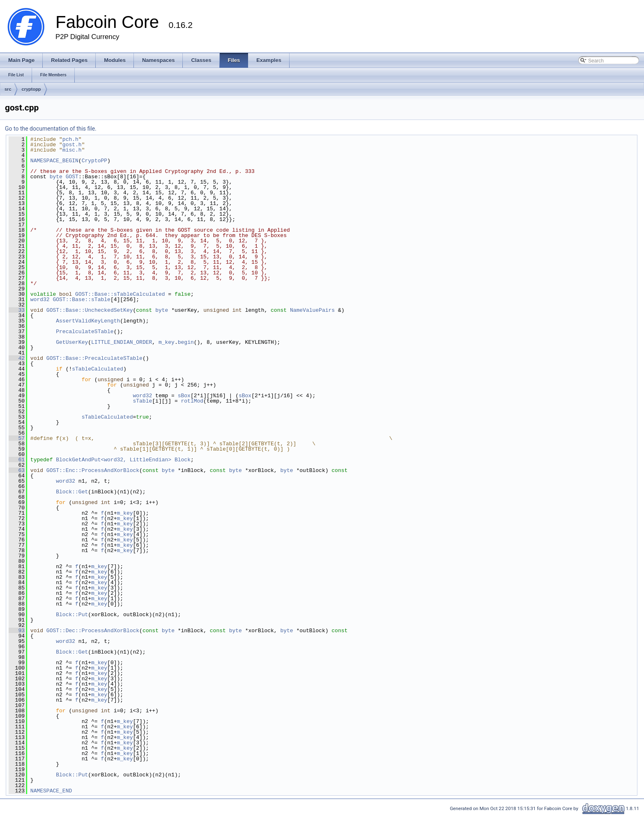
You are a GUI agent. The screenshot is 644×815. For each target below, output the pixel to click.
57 (17, 438)
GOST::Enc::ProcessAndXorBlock (93, 470)
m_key (167, 342)
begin (186, 342)
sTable (142, 401)
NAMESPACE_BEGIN (54, 161)
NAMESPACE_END (51, 791)
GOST (72, 177)
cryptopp (31, 89)
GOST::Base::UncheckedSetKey (90, 310)
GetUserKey (72, 342)
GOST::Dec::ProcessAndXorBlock (93, 631)
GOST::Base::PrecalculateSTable (94, 358)
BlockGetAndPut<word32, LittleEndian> (114, 460)
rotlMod (192, 401)
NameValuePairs (312, 310)
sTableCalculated (98, 369)
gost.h (72, 145)
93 (17, 631)
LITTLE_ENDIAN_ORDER (122, 342)
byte (56, 177)
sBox (184, 396)
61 (17, 460)
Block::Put (72, 615)
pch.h (70, 139)
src (8, 89)
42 (17, 358)
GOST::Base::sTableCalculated (120, 294)
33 (17, 310)
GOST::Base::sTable (81, 299)
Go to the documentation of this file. (51, 129)
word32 (40, 299)
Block (183, 460)
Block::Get (72, 492)
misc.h (72, 150)
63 (17, 470)
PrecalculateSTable (85, 332)
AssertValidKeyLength (88, 321)
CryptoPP (94, 161)
